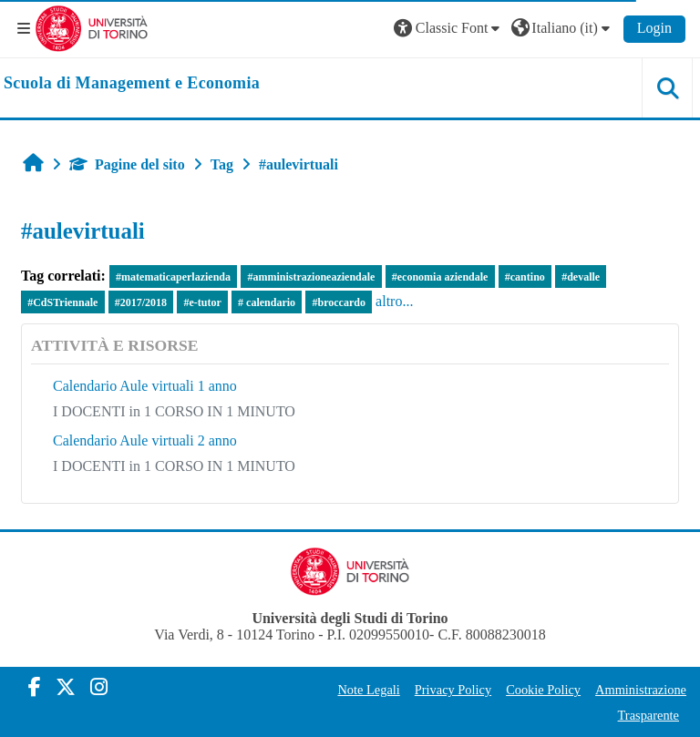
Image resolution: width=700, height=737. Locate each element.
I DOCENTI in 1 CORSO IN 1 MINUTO (174, 411)
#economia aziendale (440, 277)
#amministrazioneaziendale (311, 277)
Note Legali (368, 690)
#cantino (525, 277)
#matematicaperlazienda (173, 277)
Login (654, 28)
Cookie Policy (543, 690)
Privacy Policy (453, 690)
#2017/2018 (141, 302)
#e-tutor (202, 302)
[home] (132, 84)
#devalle (581, 277)
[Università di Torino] (92, 27)
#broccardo (338, 302)
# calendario (267, 302)
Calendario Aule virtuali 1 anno (145, 386)
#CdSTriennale (62, 302)
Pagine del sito (127, 164)
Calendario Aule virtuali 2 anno (145, 440)
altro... (394, 301)
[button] (449, 28)
